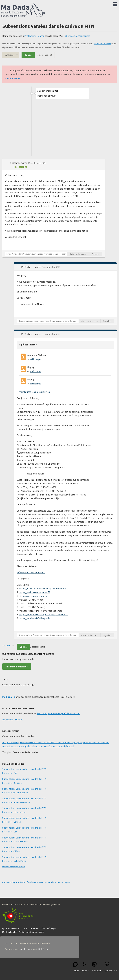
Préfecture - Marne (34, 36)
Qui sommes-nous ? (11, 928)
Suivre (28, 55)
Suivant (19, 720)
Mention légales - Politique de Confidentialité (23, 932)
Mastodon (97, 967)
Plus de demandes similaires (14, 867)
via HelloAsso (42, 949)
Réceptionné (20, 167)
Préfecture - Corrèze (12, 783)
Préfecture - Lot (10, 832)
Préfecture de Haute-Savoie (15, 793)
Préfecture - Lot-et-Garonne (15, 841)
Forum (76, 967)
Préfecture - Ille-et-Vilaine (14, 812)
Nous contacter (31, 928)
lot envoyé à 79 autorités (77, 36)
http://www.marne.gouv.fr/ (33, 596)
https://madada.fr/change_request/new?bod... (43, 614)
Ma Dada (23, 11)
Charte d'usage (49, 928)
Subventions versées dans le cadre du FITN (24, 769)
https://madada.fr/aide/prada (34, 618)
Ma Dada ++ (9, 697)
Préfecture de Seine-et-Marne (16, 802)
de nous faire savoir (102, 44)
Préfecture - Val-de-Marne (14, 861)
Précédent (8, 720)
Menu (115, 4)
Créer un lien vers (78, 254)
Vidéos (85, 967)
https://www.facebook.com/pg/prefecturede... (43, 588)
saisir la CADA (13, 78)
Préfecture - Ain (10, 773)
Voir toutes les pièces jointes (35, 392)
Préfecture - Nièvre (11, 851)
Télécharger (36, 359)
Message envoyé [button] (19, 163)
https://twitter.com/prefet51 (35, 592)
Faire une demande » (17, 667)
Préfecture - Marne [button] (31, 267)
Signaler (96, 254)
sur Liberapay (26, 949)
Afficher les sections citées (31, 572)
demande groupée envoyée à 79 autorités (58, 713)
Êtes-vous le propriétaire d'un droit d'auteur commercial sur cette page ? (36, 882)
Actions (9, 55)
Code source (111, 967)
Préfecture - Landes (12, 822)
